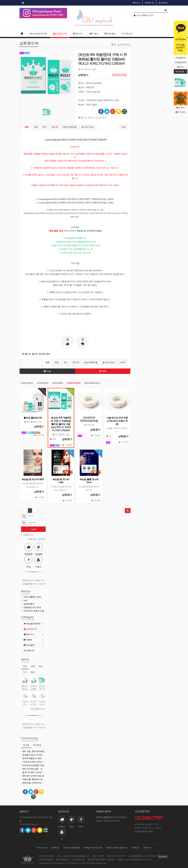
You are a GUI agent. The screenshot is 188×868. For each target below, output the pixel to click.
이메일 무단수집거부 (93, 848)
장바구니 (181, 67)
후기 (45, 127)
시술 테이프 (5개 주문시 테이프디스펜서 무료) (117, 421)
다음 (123, 127)
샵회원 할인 (28, 604)
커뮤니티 (127, 34)
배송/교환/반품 (70, 127)
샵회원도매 (60, 34)
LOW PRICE (43, 383)
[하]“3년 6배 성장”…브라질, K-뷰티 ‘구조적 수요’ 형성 (33, 769)
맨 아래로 (181, 112)
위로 (123, 362)
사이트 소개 (42, 848)
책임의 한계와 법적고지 (117, 848)
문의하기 (147, 848)
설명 (27, 127)
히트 (25, 666)
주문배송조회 (181, 62)
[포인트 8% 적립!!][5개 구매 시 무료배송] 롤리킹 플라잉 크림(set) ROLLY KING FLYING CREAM (61, 424)
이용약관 (55, 848)
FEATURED (58, 383)
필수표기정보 (88, 127)
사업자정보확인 (46, 859)
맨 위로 (181, 107)
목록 (103, 371)
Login (33, 529)
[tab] (33, 624)
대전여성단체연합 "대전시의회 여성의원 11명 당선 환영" (33, 765)
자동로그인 (27, 535)
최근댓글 (37, 745)
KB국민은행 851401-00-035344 (112, 817)
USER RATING (74, 383)
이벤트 (94, 34)
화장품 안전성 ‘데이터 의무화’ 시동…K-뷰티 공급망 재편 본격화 (33, 755)
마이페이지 (181, 58)
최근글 (26, 745)
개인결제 (110, 34)
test (24, 600)
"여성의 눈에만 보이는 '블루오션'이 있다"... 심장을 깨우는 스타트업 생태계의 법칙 (33, 762)
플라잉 (91, 117)
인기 (25, 672)
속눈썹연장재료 (38, 34)
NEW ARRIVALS (92, 383)
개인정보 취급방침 (71, 848)
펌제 (104, 117)
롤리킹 (84, 117)
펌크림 (98, 117)
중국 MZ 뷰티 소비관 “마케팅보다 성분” (33, 772)
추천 (33, 666)
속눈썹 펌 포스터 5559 (33, 479)
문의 (55, 127)
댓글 (36, 127)
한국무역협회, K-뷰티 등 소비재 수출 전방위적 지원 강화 (33, 758)
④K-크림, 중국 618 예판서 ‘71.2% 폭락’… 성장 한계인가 (33, 751)
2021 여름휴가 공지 (31, 597)
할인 (33, 672)
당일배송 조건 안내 (31, 607)
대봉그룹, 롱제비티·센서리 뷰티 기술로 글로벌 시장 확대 (33, 779)
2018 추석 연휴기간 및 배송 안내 (33, 611)
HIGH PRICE (27, 383)
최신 (41, 666)
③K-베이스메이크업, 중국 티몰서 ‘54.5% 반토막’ (33, 776)
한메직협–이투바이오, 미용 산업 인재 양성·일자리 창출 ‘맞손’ (33, 783)
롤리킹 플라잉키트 (33, 418)
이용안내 (136, 848)
